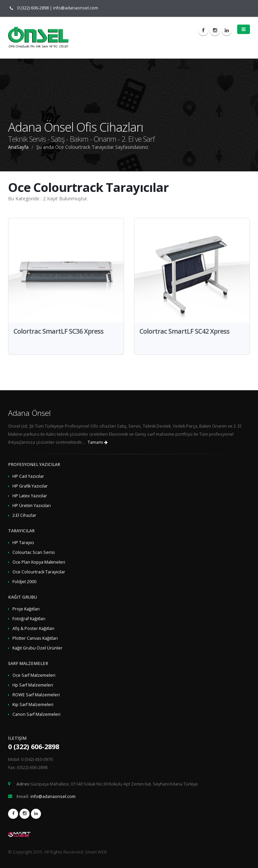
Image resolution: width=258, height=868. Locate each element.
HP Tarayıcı (23, 543)
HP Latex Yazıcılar (30, 496)
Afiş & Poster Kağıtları (33, 628)
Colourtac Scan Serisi (34, 552)
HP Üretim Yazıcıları (32, 506)
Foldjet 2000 (24, 582)
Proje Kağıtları (26, 609)
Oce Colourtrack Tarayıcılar (39, 572)
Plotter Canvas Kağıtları (35, 638)
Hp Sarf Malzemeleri (33, 685)
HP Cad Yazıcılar (28, 476)
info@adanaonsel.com (76, 8)
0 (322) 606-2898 (31, 8)
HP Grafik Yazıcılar (30, 486)
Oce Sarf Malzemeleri (34, 675)
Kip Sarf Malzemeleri (33, 705)
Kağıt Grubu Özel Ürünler (37, 648)
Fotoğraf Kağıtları (29, 619)
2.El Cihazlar (24, 515)
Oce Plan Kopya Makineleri (39, 562)
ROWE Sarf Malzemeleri (36, 695)
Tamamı (98, 442)
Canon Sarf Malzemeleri (36, 714)
